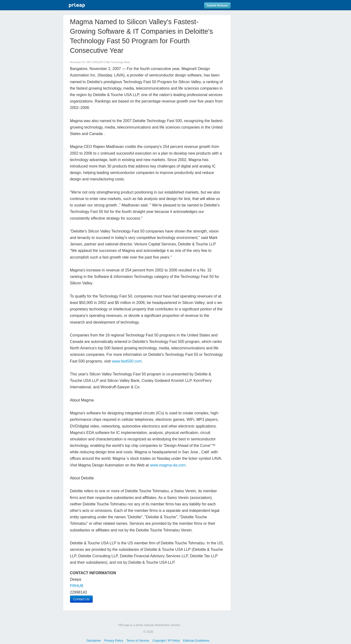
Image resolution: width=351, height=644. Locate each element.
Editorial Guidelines (196, 641)
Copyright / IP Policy (166, 641)
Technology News (120, 62)
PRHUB (77, 586)
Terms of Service (138, 641)
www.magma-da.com (168, 465)
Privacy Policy (114, 641)
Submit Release (217, 5)
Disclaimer (94, 641)
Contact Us (81, 599)
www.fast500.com (127, 361)
